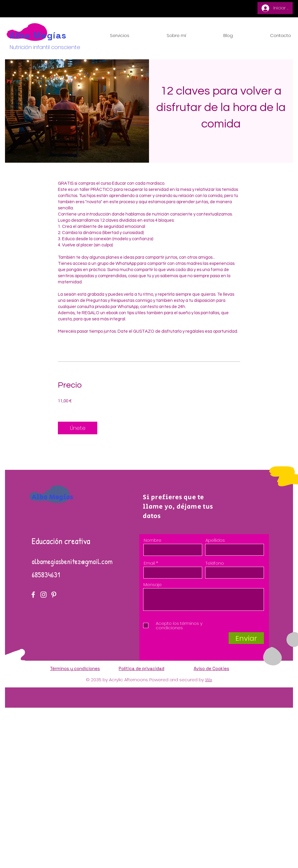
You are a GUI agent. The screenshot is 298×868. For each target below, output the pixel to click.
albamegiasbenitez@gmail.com (72, 561)
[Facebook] (33, 595)
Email (149, 563)
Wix (209, 680)
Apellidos (215, 540)
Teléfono (215, 563)
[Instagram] (43, 595)
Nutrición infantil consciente (45, 47)
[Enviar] (246, 638)
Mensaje (153, 584)
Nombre (153, 540)
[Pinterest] (54, 595)
